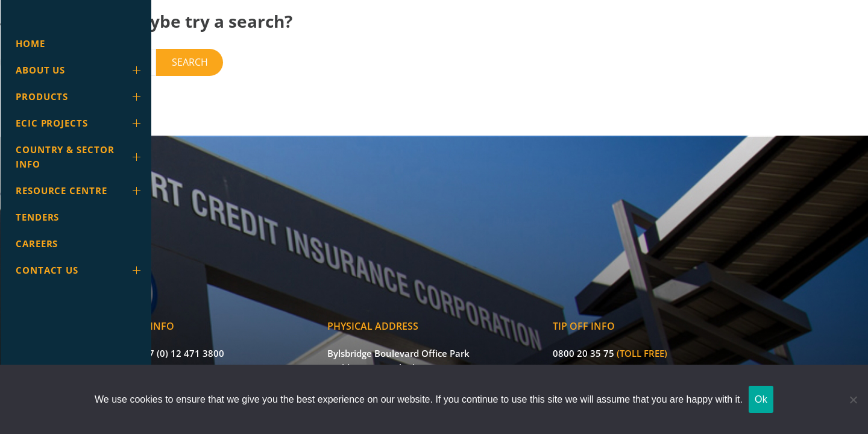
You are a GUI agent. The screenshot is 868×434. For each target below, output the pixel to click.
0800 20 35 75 (659, 320)
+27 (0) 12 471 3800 (256, 320)
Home (30, 43)
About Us (80, 70)
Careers (37, 244)
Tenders (37, 217)
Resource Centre (80, 190)
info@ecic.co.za (247, 347)
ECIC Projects (80, 123)
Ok (761, 399)
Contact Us (80, 270)
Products (80, 96)
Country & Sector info (80, 157)
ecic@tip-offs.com (666, 347)
